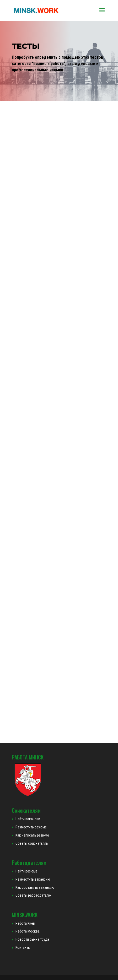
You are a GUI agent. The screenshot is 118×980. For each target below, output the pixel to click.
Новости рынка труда (32, 939)
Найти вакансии (28, 819)
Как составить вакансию (35, 887)
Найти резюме (26, 871)
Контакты (23, 947)
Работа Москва (28, 931)
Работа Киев (25, 923)
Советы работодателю (33, 895)
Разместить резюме (31, 827)
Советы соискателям (32, 843)
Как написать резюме (32, 835)
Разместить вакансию (33, 879)
